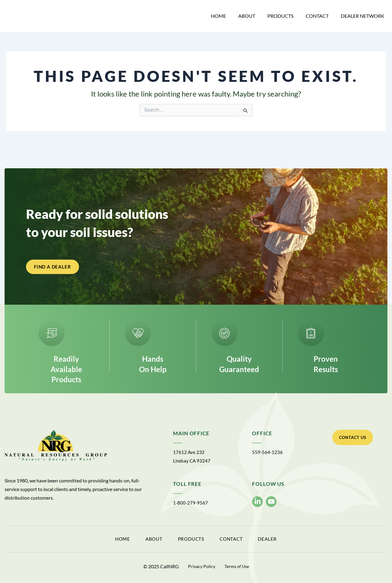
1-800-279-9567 (191, 505)
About (247, 16)
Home (219, 16)
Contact (317, 16)
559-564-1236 (268, 454)
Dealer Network (363, 16)
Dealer (295, 540)
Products (280, 16)
